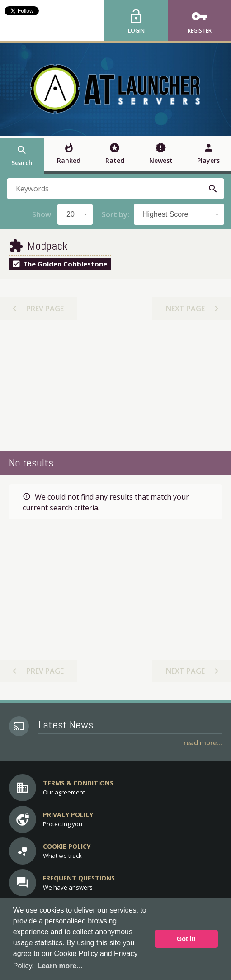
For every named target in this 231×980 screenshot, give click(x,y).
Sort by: (115, 214)
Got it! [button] (186, 939)
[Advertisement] (116, 385)
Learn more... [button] (60, 966)
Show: (42, 214)
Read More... (203, 743)
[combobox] (75, 214)
